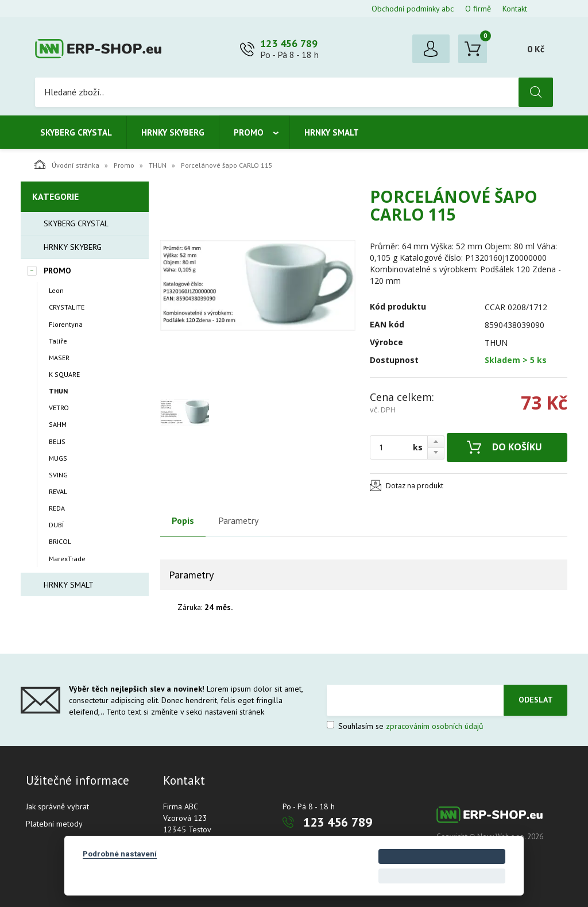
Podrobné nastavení (120, 854)
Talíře (58, 341)
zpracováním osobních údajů (435, 726)
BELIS (57, 441)
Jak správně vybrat (57, 806)
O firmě (478, 9)
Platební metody (54, 824)
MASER (59, 358)
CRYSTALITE (67, 307)
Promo (249, 132)
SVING (58, 475)
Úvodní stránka (67, 164)
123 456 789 (289, 43)
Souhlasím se (405, 726)
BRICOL (60, 541)
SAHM (58, 424)
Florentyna (66, 324)
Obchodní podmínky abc (413, 9)
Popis (183, 520)
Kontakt (515, 9)
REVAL (58, 491)
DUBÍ (56, 525)
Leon (56, 290)
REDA (57, 508)
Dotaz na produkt (415, 486)
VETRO (59, 408)
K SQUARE (64, 374)
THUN (158, 165)
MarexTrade (67, 559)
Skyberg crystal (76, 132)
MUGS (58, 458)
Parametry (238, 520)
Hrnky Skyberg (173, 132)
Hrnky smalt (332, 132)
